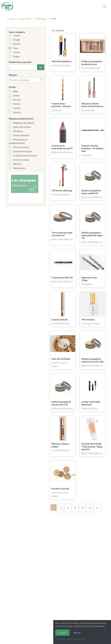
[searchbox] (26, 80)
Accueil (11, 18)
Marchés (15, 164)
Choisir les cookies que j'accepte (70, 639)
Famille (15, 108)
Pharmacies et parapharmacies (18, 141)
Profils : (13, 87)
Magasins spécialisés (21, 123)
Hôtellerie (16, 131)
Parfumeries (17, 168)
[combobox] (26, 80)
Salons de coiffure (20, 127)
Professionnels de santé (23, 155)
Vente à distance (19, 147)
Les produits (25, 18)
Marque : (13, 75)
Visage (14, 40)
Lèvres (14, 52)
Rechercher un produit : (21, 62)
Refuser (77, 633)
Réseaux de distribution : (22, 118)
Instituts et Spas (19, 160)
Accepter (62, 633)
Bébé (13, 91)
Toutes (14, 35)
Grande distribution (20, 151)
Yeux (13, 48)
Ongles (14, 56)
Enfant (14, 95)
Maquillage (41, 18)
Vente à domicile (19, 135)
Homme (15, 100)
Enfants (15, 44)
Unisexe (15, 112)
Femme (15, 104)
